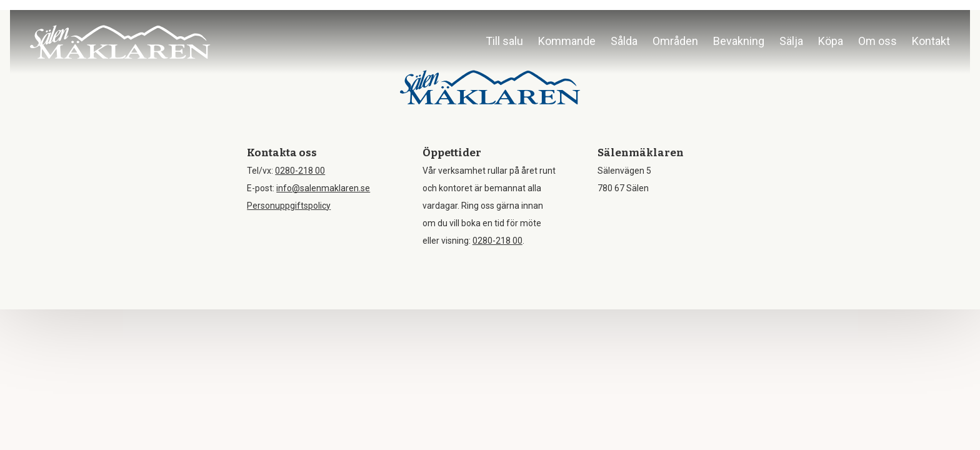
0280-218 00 (300, 171)
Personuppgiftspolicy (289, 206)
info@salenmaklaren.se (323, 188)
